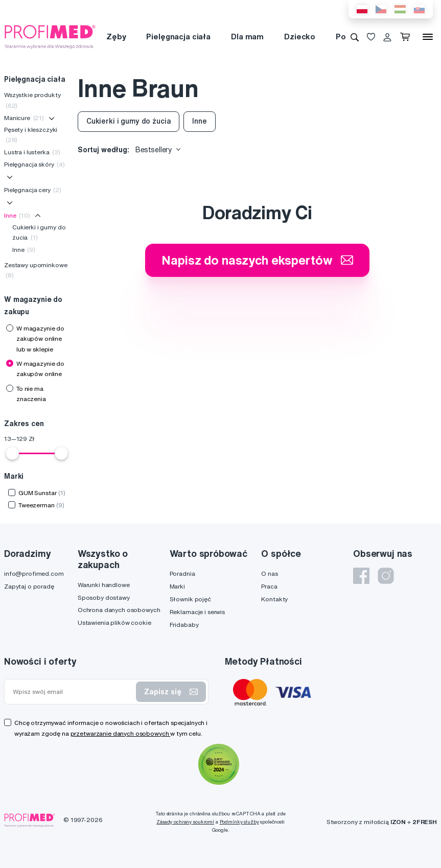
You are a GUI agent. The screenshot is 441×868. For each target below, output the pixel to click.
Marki (177, 586)
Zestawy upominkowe (36, 270)
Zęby (116, 37)
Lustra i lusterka (32, 152)
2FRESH (425, 822)
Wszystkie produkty (32, 100)
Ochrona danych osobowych (119, 610)
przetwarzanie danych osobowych (121, 733)
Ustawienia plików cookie (114, 623)
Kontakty (274, 599)
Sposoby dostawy (104, 597)
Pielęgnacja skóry (34, 164)
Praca (269, 586)
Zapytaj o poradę (29, 586)
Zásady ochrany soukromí (185, 822)
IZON (398, 822)
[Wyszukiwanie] (355, 37)
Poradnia (182, 573)
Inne (17, 215)
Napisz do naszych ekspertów (257, 260)
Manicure (24, 118)
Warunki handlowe (104, 585)
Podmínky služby (239, 822)
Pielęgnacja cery (33, 190)
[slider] (12, 453)
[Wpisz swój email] (72, 692)
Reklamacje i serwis (197, 612)
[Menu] (428, 37)
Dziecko (300, 37)
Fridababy (184, 625)
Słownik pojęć (190, 599)
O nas (269, 573)
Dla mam (247, 37)
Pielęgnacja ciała (178, 37)
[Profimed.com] (50, 36)
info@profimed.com (34, 573)
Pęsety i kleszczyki (31, 135)
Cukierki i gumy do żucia (39, 232)
